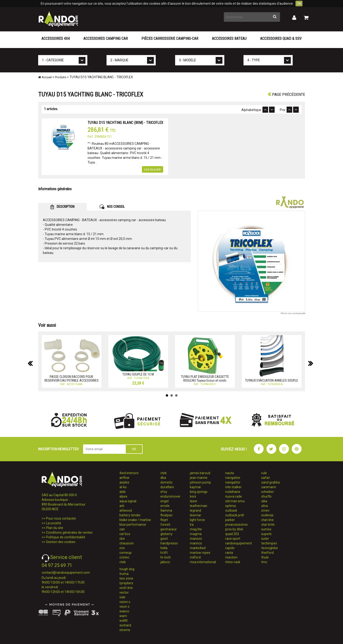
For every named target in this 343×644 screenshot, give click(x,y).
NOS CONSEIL (112, 207)
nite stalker (233, 487)
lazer (194, 501)
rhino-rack (233, 562)
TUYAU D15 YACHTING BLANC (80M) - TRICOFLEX (125, 123)
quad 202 (232, 534)
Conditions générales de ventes (69, 532)
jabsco (165, 562)
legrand (195, 510)
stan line (267, 520)
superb (266, 534)
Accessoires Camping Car (106, 39)
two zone (126, 578)
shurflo (266, 496)
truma (124, 574)
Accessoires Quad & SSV (281, 39)
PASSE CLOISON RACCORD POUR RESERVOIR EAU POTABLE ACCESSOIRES (72, 378)
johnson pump (200, 482)
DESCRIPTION (62, 207)
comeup (125, 553)
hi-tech (166, 557)
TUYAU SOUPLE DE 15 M (138, 374)
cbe (122, 539)
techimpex (269, 543)
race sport (233, 539)
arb (122, 506)
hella (164, 548)
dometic (166, 482)
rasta (229, 553)
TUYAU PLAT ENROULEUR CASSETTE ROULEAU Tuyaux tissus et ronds (205, 378)
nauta (230, 473)
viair (122, 597)
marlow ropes (200, 553)
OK (299, 4)
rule (264, 473)
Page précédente (286, 95)
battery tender (130, 515)
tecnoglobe (270, 548)
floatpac (166, 515)
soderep (267, 515)
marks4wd (198, 548)
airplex (124, 482)
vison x (124, 607)
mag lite (196, 529)
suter (265, 539)
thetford (267, 553)
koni (193, 496)
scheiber (268, 492)
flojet (164, 520)
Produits (61, 77)
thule (265, 557)
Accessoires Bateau (229, 39)
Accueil (45, 77)
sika (264, 501)
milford (195, 557)
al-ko (123, 487)
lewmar (195, 515)
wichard (125, 625)
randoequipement (239, 543)
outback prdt (235, 515)
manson (196, 539)
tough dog (127, 569)
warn (123, 616)
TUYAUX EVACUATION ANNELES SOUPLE (272, 380)
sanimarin (269, 487)
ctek (123, 562)
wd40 (124, 621)
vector (124, 592)
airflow (124, 478)
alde (123, 492)
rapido (230, 548)
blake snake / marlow (135, 520)
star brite (268, 525)
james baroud (200, 473)
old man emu (235, 501)
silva (265, 506)
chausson (127, 543)
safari (266, 478)
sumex (266, 529)
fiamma (166, 510)
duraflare (167, 487)
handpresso (169, 543)
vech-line (126, 588)
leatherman (199, 506)
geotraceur (169, 529)
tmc (264, 562)
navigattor (233, 478)
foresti (165, 525)
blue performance (133, 525)
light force (197, 520)
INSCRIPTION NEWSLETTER (58, 449)
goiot (164, 539)
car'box (125, 534)
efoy (164, 492)
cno (122, 548)
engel (164, 501)
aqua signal (128, 501)
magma (196, 534)
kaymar (195, 487)
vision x (125, 602)
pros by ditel (234, 529)
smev (265, 510)
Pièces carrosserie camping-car (170, 39)
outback (231, 510)
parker (230, 520)
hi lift (164, 553)
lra (192, 525)
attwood (126, 510)
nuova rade (234, 496)
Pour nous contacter (61, 518)
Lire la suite (153, 169)
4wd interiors (129, 473)
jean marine (199, 478)
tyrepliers (126, 583)
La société (54, 523)
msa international (203, 562)
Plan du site (55, 528)
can (122, 529)
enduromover (170, 496)
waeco (124, 611)
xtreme (125, 630)
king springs (199, 492)
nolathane (233, 492)
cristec (124, 557)
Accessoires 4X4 (56, 39)
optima (231, 506)
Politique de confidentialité (66, 537)
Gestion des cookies (61, 542)
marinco (196, 543)
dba (163, 478)
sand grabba (271, 482)
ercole (165, 506)
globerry (166, 534)
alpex (123, 496)
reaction (231, 557)
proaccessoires (236, 525)
